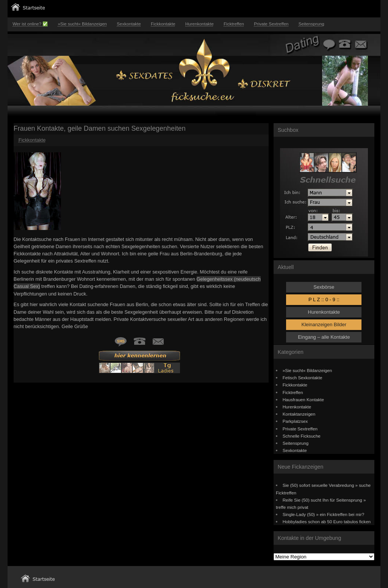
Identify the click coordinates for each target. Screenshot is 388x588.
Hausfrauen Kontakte (303, 400)
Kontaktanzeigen (299, 414)
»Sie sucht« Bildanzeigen (82, 24)
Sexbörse (324, 287)
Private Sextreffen (271, 24)
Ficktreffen (234, 24)
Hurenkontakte (199, 24)
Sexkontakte (129, 24)
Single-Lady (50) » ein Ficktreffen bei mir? (324, 514)
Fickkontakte (163, 24)
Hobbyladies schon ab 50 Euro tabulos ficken (327, 522)
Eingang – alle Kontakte (324, 337)
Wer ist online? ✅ (30, 24)
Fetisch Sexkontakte (303, 378)
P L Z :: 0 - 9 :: (324, 299)
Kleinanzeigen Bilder (324, 324)
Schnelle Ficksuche (302, 436)
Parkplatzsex (295, 421)
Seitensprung (311, 24)
